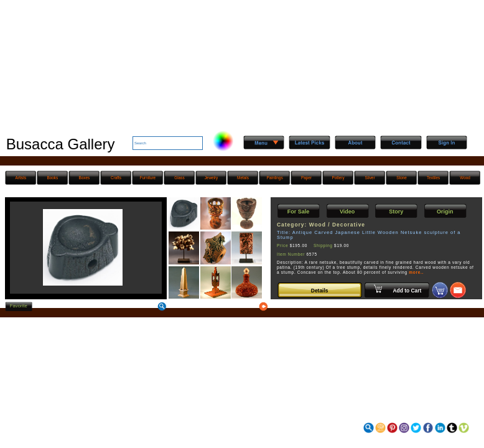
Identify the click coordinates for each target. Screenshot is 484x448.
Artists (21, 178)
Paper (306, 178)
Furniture (148, 178)
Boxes (85, 178)
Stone (402, 178)
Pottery (338, 178)
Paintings (274, 178)
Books (53, 178)
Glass (179, 178)
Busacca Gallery (61, 144)
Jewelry (212, 178)
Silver (370, 178)
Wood (465, 178)
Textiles (433, 178)
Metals (243, 178)
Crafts (116, 178)
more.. (416, 272)
